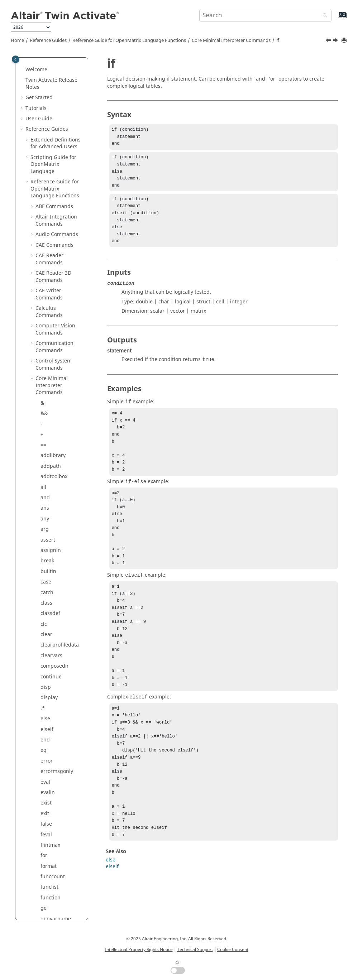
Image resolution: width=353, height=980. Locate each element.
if (278, 40)
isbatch (49, 209)
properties (53, 810)
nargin (49, 568)
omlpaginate (56, 672)
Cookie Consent (233, 950)
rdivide (49, 852)
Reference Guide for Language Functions (129, 40)
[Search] (323, 16)
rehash (49, 873)
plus (46, 757)
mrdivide (51, 515)
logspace (51, 399)
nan (45, 557)
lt (42, 410)
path (46, 725)
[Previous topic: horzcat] (329, 41)
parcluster (53, 715)
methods (51, 441)
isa (44, 199)
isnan (47, 252)
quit (45, 830)
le (43, 336)
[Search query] (265, 15)
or (43, 683)
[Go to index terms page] (335, 18)
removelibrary (57, 883)
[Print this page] (345, 41)
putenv (49, 820)
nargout (50, 588)
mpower (50, 494)
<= (43, 378)
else (111, 909)
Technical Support (195, 950)
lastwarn (51, 315)
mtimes (49, 525)
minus (48, 451)
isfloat (48, 220)
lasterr (48, 304)
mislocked (53, 462)
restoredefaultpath (62, 897)
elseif (112, 916)
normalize (53, 631)
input (47, 178)
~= (43, 662)
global (48, 94)
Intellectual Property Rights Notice (139, 950)
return (48, 911)
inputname (54, 188)
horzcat (49, 146)
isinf (46, 230)
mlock (47, 483)
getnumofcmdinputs (61, 69)
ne (44, 620)
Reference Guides (48, 40)
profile (48, 799)
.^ (43, 789)
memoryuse (55, 420)
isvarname (53, 283)
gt (43, 125)
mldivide (51, 473)
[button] (38, 66)
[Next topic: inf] (336, 41)
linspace (51, 388)
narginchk (53, 578)
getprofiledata (58, 83)
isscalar (50, 273)
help (46, 136)
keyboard (52, 294)
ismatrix (50, 241)
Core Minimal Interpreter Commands (231, 40)
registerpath (56, 862)
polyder (50, 767)
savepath (51, 704)
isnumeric (53, 262)
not (44, 641)
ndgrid (49, 609)
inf (44, 167)
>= (43, 115)
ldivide (49, 325)
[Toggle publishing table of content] (16, 59)
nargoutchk (54, 599)
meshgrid (52, 430)
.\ (42, 357)
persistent (53, 746)
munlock (51, 546)
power (48, 778)
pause (48, 736)
